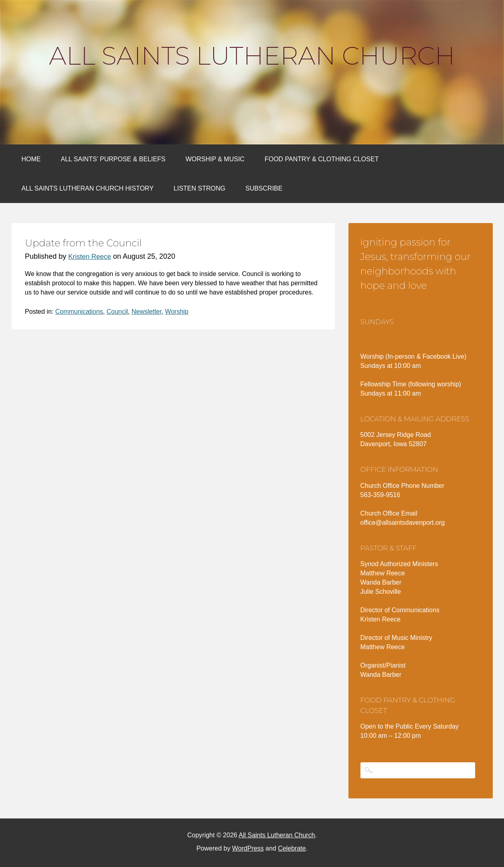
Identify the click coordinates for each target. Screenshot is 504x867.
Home (31, 159)
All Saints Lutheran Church (252, 56)
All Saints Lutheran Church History (88, 188)
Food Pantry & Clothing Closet (322, 159)
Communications (79, 312)
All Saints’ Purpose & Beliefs (113, 159)
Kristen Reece (90, 257)
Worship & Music (215, 159)
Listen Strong (199, 188)
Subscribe (264, 188)
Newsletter (147, 312)
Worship (177, 312)
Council (117, 312)
